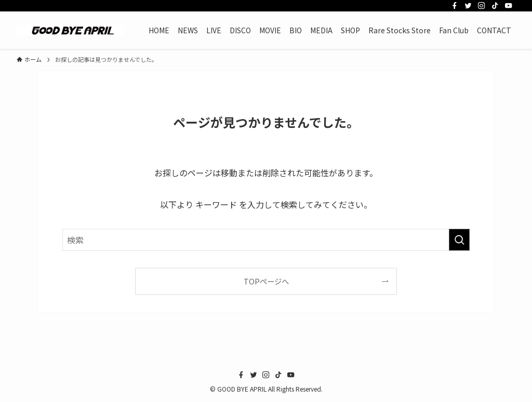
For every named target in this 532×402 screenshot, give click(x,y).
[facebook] (455, 6)
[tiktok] (495, 6)
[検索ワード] (266, 240)
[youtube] (509, 6)
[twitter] (468, 6)
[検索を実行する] (459, 240)
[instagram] (482, 6)
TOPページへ (266, 281)
